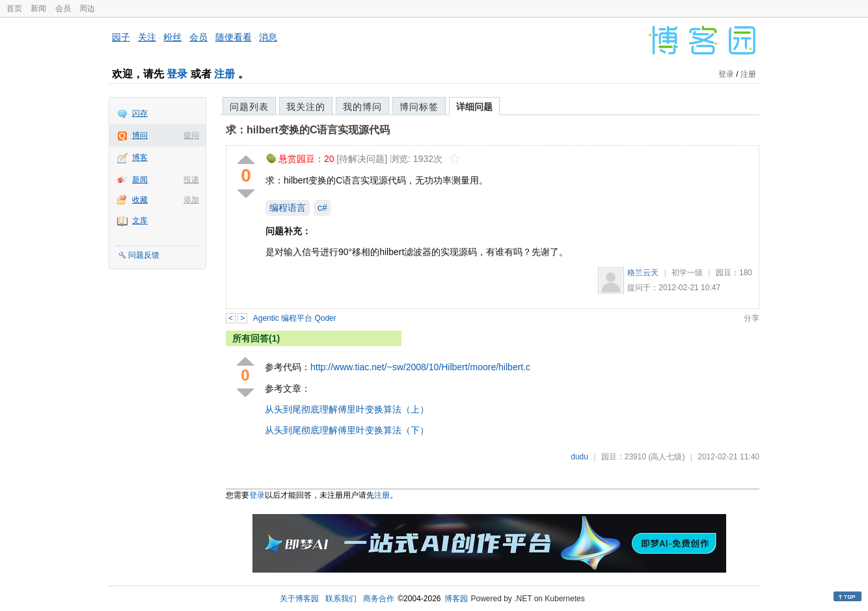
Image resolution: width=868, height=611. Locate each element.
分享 (752, 318)
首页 (14, 8)
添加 (191, 200)
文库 (140, 221)
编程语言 (288, 208)
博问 (140, 135)
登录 (177, 74)
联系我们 (341, 599)
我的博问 (362, 107)
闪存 (140, 113)
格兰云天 (643, 273)
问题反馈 (144, 255)
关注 (147, 37)
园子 (121, 37)
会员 (63, 8)
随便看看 (234, 37)
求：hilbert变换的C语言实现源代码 (308, 130)
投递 (191, 180)
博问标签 (419, 107)
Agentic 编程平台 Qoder (295, 318)
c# (322, 208)
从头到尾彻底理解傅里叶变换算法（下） (347, 430)
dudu (579, 457)
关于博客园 (299, 599)
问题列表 (249, 107)
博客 (140, 157)
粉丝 (172, 37)
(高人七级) (666, 457)
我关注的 (306, 107)
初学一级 (687, 273)
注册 (224, 74)
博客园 (456, 599)
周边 (87, 8)
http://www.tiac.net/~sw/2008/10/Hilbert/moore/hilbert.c (420, 367)
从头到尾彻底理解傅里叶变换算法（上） (347, 409)
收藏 (140, 200)
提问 (191, 135)
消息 (268, 37)
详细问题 (474, 107)
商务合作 (379, 599)
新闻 (38, 8)
